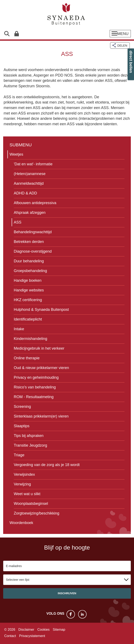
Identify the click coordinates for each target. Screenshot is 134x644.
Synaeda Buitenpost (67, 15)
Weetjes (16, 154)
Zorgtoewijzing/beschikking (37, 513)
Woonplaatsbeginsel (31, 504)
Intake (19, 329)
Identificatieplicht (28, 319)
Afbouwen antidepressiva (35, 203)
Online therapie (27, 358)
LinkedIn (82, 614)
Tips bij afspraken (29, 436)
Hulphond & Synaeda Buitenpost (41, 310)
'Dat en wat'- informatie (33, 164)
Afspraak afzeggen (30, 213)
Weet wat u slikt (27, 494)
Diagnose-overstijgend (33, 251)
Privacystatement (32, 636)
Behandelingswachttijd (33, 232)
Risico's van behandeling (35, 387)
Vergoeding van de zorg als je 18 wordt (47, 465)
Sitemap (59, 630)
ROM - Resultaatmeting (34, 397)
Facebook (71, 614)
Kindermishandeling (30, 339)
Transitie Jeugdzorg (30, 445)
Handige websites (29, 290)
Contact (10, 636)
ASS (18, 222)
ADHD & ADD (25, 193)
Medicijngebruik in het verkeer (39, 348)
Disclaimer (26, 630)
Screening (22, 407)
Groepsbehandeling (30, 271)
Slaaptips (22, 426)
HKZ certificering (28, 300)
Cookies (44, 630)
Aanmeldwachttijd (29, 183)
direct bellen (131, 62)
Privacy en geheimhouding (36, 377)
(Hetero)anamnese (30, 174)
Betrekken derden (29, 242)
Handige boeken (28, 280)
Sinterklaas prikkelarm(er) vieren (41, 416)
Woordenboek (21, 523)
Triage (19, 455)
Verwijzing (22, 484)
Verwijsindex (24, 474)
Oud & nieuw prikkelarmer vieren (41, 368)
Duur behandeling (29, 261)
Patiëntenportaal (16, 34)
